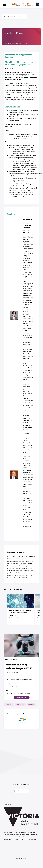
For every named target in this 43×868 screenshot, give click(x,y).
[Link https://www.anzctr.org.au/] (24, 148)
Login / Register (22, 697)
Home (5, 17)
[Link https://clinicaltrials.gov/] (29, 134)
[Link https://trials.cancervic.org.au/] (27, 158)
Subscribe (22, 791)
